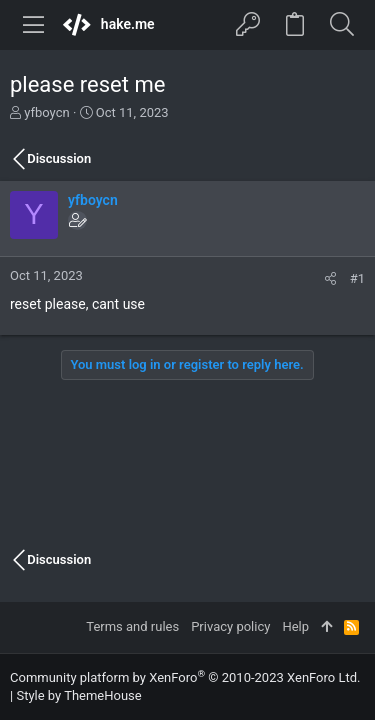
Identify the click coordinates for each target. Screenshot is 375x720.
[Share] (330, 278)
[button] (34, 25)
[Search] (341, 25)
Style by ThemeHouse (78, 695)
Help (295, 626)
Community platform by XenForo (185, 677)
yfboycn (46, 112)
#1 (357, 278)
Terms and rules (132, 626)
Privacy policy (230, 626)
